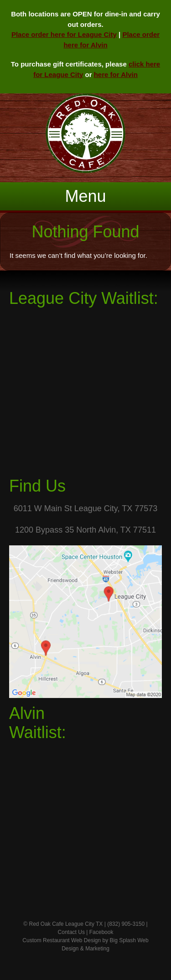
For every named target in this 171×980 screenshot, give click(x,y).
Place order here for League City (64, 34)
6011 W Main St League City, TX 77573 (86, 508)
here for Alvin (116, 74)
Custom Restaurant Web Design (62, 940)
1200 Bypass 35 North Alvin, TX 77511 (85, 530)
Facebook (101, 932)
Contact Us (71, 932)
